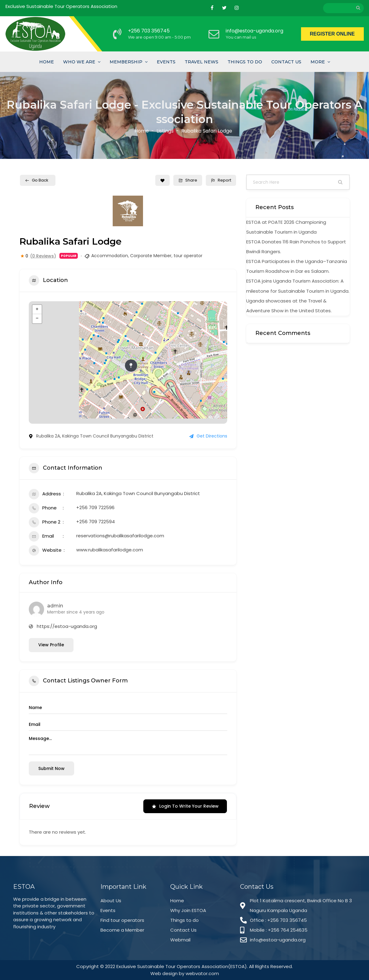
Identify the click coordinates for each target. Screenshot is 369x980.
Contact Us (286, 62)
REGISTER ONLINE (332, 34)
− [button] (37, 319)
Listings (165, 131)
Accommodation (110, 256)
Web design (164, 973)
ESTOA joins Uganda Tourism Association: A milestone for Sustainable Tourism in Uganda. (298, 286)
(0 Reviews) (43, 256)
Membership (126, 62)
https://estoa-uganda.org (67, 626)
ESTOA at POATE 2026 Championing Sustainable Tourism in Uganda (286, 227)
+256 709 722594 (96, 522)
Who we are (79, 62)
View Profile (51, 645)
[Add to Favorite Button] (162, 180)
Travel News (201, 62)
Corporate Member (151, 256)
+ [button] (37, 310)
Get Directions (208, 436)
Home (47, 62)
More (318, 62)
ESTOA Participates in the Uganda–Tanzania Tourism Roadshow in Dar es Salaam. (297, 266)
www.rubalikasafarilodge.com (110, 550)
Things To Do (245, 62)
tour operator (188, 256)
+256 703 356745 (149, 31)
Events (166, 62)
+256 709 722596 (95, 507)
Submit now (51, 768)
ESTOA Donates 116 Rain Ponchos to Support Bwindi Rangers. (296, 247)
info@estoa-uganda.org (254, 31)
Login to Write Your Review (185, 806)
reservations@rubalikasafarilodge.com (120, 536)
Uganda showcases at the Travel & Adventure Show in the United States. (289, 306)
